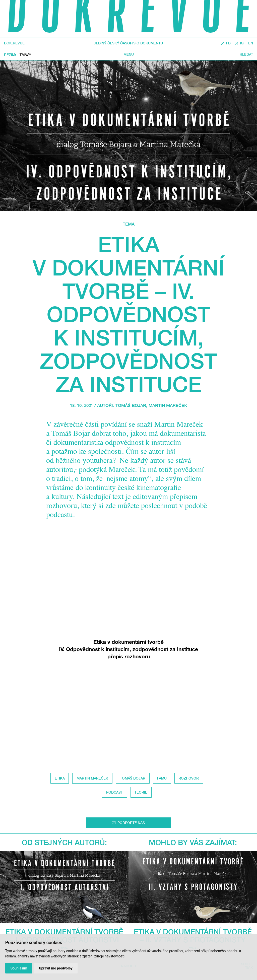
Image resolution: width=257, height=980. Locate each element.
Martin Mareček (168, 405)
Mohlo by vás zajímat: (193, 842)
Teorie (141, 792)
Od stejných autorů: (64, 842)
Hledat (246, 54)
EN (251, 43)
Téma (129, 224)
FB (228, 43)
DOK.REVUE (14, 43)
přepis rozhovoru (129, 656)
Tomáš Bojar (131, 405)
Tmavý (25, 55)
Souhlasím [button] (19, 968)
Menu (129, 54)
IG (242, 43)
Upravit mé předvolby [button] (56, 968)
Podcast (114, 792)
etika (60, 778)
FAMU (162, 778)
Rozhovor (189, 778)
